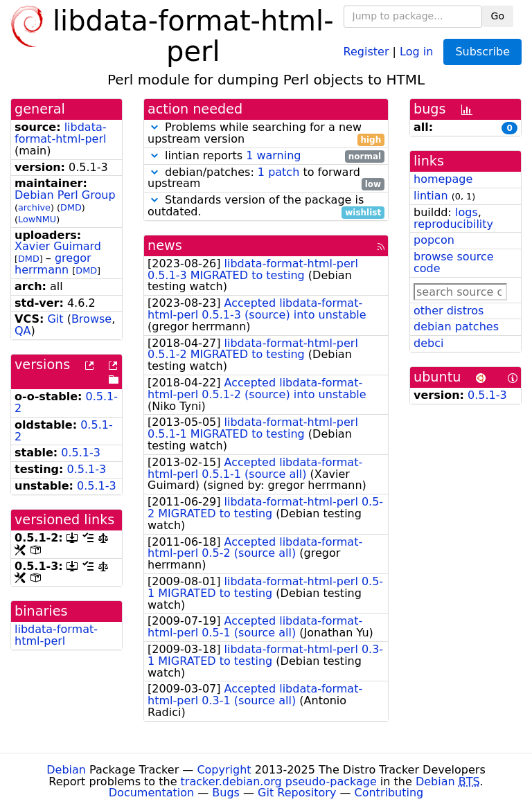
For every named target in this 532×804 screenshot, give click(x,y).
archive (34, 207)
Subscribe (482, 52)
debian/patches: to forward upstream (266, 179)
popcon (434, 240)
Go (498, 16)
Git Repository (297, 793)
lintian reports (266, 156)
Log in (416, 51)
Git (55, 319)
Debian (66, 770)
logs (467, 212)
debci (428, 343)
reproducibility (453, 224)
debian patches (456, 327)
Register (366, 51)
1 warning (273, 155)
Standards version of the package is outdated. (266, 206)
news (165, 245)
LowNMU (37, 219)
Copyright (224, 770)
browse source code (454, 262)
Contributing (389, 793)
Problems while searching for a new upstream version (266, 134)
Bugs (226, 793)
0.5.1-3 (81, 453)
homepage (443, 179)
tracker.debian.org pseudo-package (279, 781)
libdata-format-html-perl (60, 133)
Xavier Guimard (58, 246)
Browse (91, 319)
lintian (431, 196)
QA (23, 331)
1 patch (278, 172)
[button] (154, 127)
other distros (449, 311)
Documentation (151, 793)
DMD (71, 207)
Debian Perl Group (65, 195)
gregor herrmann (53, 264)
